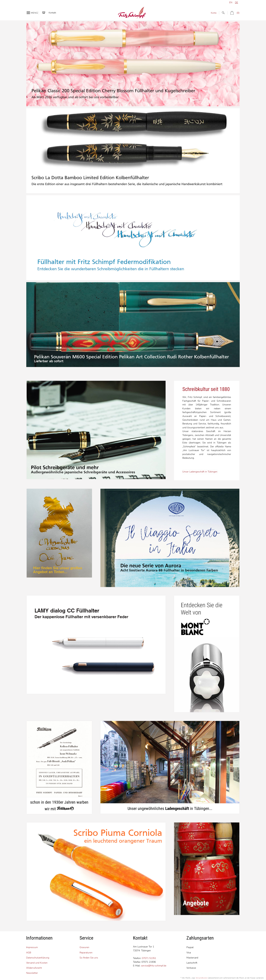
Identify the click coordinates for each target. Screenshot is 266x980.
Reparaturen (86, 953)
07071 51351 (149, 958)
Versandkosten (202, 978)
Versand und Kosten (37, 963)
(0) (233, 13)
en (231, 2)
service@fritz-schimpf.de (154, 966)
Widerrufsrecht (34, 968)
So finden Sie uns (89, 958)
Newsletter (32, 973)
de (236, 2)
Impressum (32, 947)
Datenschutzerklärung (38, 958)
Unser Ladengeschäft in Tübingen (200, 472)
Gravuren (84, 947)
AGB (29, 953)
